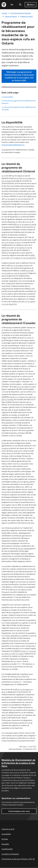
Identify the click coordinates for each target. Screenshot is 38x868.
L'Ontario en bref (8, 829)
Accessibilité (6, 834)
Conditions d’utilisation (10, 854)
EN (12, 5)
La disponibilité (7, 97)
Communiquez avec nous (19, 811)
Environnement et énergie (21, 13)
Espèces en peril (26, 16)
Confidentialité (7, 849)
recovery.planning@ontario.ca (13, 145)
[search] (20, 5)
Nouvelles (5, 844)
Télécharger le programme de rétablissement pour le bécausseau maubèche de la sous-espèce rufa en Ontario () (19, 76)
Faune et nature (11, 16)
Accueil (5, 13)
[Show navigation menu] (31, 5)
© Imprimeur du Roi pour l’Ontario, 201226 (18, 859)
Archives (5, 839)
